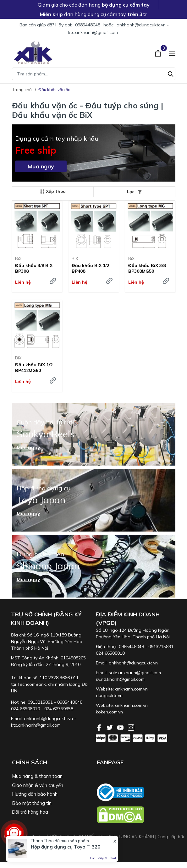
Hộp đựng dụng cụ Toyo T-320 (66, 847)
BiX (18, 259)
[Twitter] (110, 727)
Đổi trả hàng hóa (30, 812)
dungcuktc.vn (109, 696)
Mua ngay (41, 166)
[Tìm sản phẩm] (94, 74)
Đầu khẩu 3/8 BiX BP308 (34, 268)
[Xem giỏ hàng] (159, 52)
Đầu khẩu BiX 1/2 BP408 (90, 268)
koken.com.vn (109, 712)
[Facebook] (100, 727)
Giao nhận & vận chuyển (38, 785)
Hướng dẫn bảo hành (35, 794)
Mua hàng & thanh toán (37, 776)
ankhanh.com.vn (131, 689)
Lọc (134, 192)
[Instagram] (131, 727)
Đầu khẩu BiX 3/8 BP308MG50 (147, 268)
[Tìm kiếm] (171, 73)
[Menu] (172, 53)
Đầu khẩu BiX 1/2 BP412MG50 (34, 368)
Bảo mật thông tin (32, 803)
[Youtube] (121, 727)
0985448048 (88, 25)
